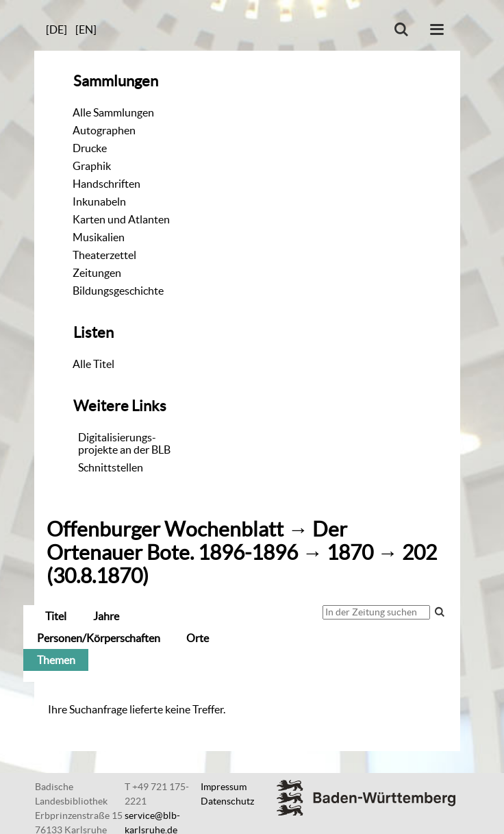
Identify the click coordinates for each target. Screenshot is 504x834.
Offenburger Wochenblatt (165, 529)
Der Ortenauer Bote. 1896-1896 (197, 541)
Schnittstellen (111, 467)
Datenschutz (227, 801)
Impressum (224, 787)
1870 (350, 553)
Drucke (90, 148)
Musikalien (99, 237)
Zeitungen (97, 273)
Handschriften (106, 184)
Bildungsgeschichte (118, 291)
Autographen (104, 130)
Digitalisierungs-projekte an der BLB (124, 443)
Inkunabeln (99, 201)
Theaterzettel (104, 255)
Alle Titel (93, 364)
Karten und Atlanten (121, 219)
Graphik (92, 166)
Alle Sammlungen (113, 112)
